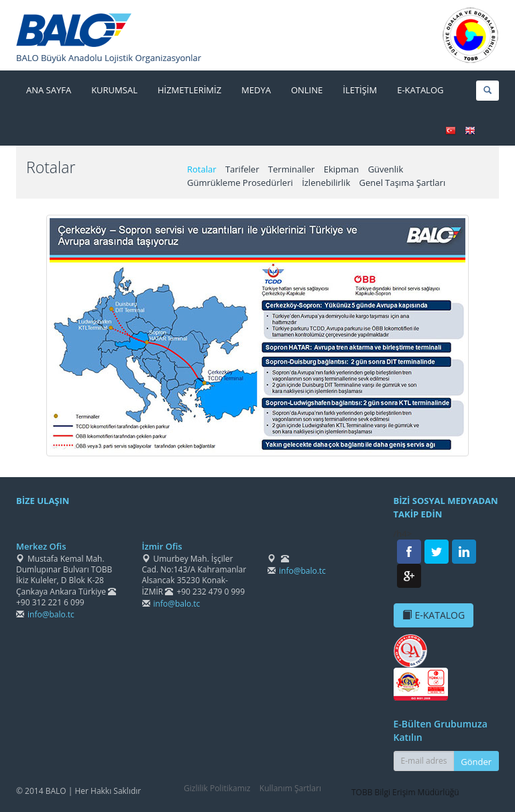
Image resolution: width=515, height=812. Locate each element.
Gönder (476, 762)
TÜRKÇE (451, 131)
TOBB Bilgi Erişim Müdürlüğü (405, 792)
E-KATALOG (434, 615)
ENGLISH (470, 131)
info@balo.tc (51, 614)
